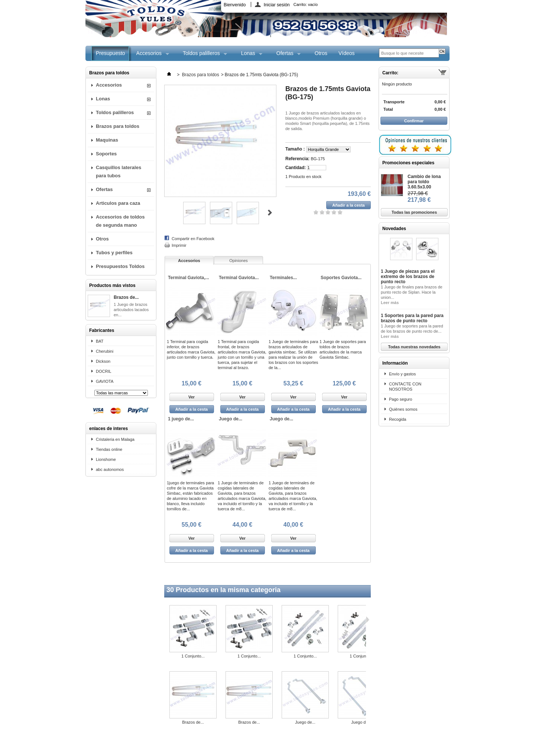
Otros (321, 53)
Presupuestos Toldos (120, 266)
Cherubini (105, 351)
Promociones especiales (408, 163)
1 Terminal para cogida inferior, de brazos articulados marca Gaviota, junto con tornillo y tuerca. (191, 349)
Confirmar (414, 121)
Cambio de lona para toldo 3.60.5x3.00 (424, 182)
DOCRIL (104, 371)
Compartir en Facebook (193, 239)
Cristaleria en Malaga (115, 439)
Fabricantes (102, 330)
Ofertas (286, 56)
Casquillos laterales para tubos (119, 172)
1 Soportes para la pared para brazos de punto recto (412, 318)
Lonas (249, 56)
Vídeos (347, 53)
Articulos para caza (118, 203)
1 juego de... (181, 419)
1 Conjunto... (193, 656)
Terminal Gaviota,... (189, 278)
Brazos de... (126, 297)
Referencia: (297, 159)
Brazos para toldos (118, 126)
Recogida (398, 419)
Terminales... (283, 278)
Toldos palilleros (202, 56)
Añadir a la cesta (192, 409)
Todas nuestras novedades (414, 347)
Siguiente (270, 213)
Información (395, 363)
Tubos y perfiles (114, 253)
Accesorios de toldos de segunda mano (120, 221)
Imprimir (179, 245)
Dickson (103, 361)
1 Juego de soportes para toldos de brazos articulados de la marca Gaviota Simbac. (343, 349)
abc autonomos (110, 469)
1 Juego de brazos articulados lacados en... (131, 310)
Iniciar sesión (277, 5)
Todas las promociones (414, 212)
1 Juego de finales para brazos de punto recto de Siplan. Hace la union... (412, 292)
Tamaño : (296, 149)
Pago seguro (401, 399)
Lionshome (106, 459)
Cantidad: (296, 168)
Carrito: (306, 4)
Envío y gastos (402, 374)
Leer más (390, 303)
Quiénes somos (403, 409)
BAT (100, 341)
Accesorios (150, 56)
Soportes (106, 154)
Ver (192, 397)
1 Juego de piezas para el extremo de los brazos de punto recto (408, 277)
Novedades (394, 229)
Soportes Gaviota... (341, 278)
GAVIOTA (105, 381)
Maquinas (107, 140)
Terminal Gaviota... (239, 278)
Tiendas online (109, 449)
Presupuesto (111, 53)
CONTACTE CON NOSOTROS (405, 387)
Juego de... (231, 419)
